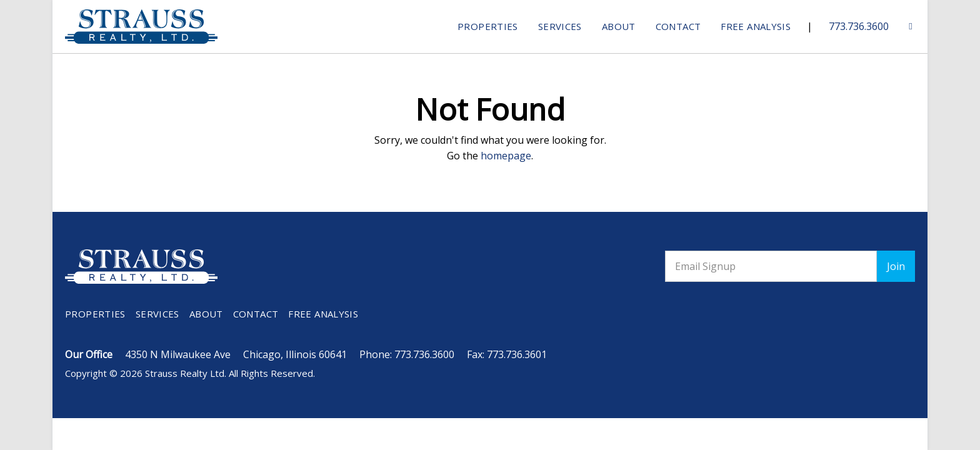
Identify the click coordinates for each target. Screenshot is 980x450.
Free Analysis (756, 26)
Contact (678, 26)
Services (560, 26)
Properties (488, 26)
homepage (506, 156)
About (619, 26)
